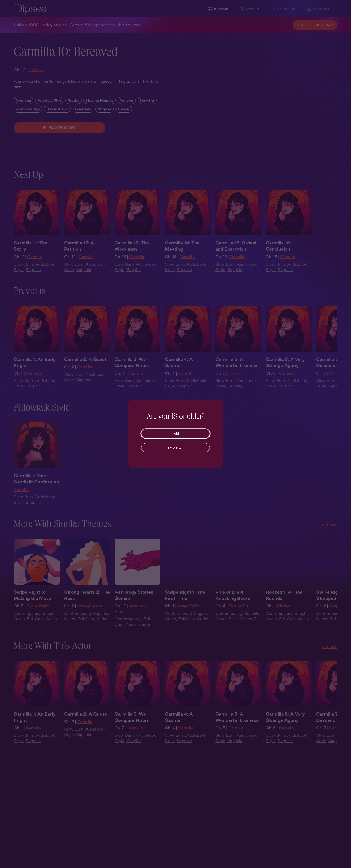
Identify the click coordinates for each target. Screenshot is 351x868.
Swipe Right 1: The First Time (185, 605)
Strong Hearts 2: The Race (87, 605)
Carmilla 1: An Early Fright (35, 372)
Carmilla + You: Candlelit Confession (36, 488)
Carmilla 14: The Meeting (182, 255)
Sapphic (73, 110)
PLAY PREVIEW (60, 137)
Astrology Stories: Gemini (134, 605)
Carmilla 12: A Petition (79, 255)
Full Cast (35, 628)
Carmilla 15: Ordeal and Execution (236, 255)
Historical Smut (57, 118)
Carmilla (36, 70)
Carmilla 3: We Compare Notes (132, 372)
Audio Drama (138, 634)
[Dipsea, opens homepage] (31, 10)
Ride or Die (239, 615)
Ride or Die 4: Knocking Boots (233, 605)
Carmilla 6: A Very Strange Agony (285, 372)
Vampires (127, 110)
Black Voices (240, 628)
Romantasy (83, 118)
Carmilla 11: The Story (31, 255)
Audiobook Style (49, 110)
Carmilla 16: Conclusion (278, 255)
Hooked (285, 615)
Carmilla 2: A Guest (85, 369)
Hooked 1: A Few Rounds (284, 605)
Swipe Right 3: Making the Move (32, 605)
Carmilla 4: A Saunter (179, 372)
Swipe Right (38, 615)
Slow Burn (23, 110)
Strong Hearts (90, 615)
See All (330, 534)
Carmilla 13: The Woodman (132, 255)
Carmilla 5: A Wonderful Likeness (237, 372)
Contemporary (27, 623)
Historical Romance (100, 110)
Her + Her (147, 110)
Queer (19, 628)
